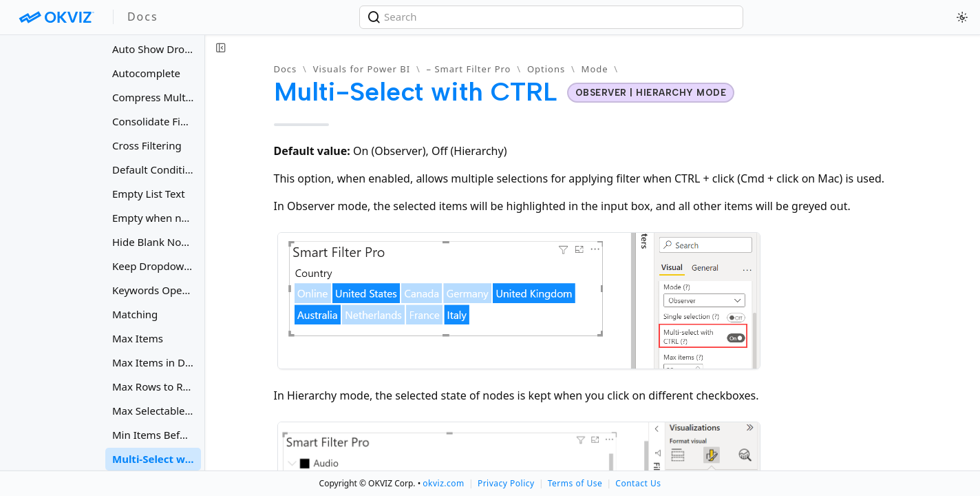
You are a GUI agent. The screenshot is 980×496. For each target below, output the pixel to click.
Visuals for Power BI (362, 69)
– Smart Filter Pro (469, 69)
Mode (595, 69)
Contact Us (638, 483)
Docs (286, 69)
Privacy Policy (506, 483)
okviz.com (443, 483)
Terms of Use (575, 483)
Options (546, 69)
